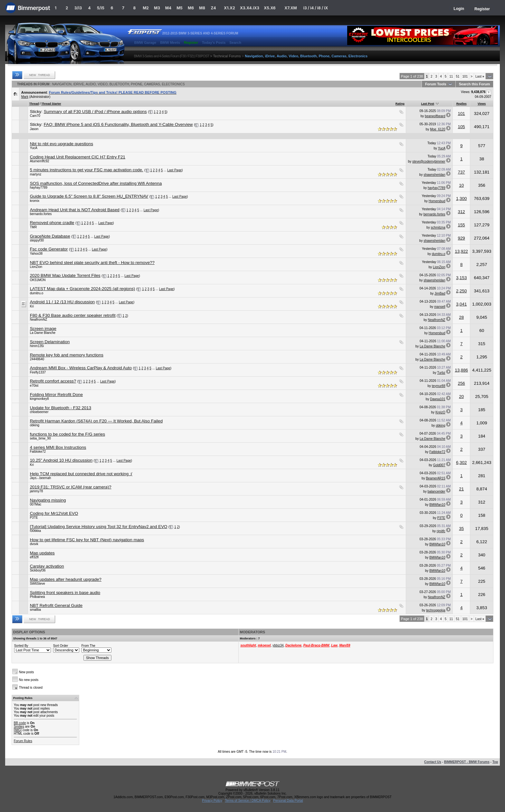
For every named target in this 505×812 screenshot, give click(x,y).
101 (465, 76)
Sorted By (21, 646)
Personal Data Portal (288, 801)
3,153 (461, 278)
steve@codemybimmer (429, 161)
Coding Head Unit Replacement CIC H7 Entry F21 (78, 157)
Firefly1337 (38, 372)
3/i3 (78, 8)
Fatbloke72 (38, 452)
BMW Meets (170, 42)
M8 (202, 8)
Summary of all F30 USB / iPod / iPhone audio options (95, 112)
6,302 (461, 463)
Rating (400, 104)
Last (480, 76)
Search (235, 42)
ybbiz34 (278, 645)
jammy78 (37, 491)
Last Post (428, 104)
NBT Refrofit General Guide (56, 605)
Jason (34, 129)
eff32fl (34, 557)
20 (461, 397)
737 (462, 172)
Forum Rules (23, 741)
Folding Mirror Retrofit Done (56, 395)
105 (462, 127)
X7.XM (291, 8)
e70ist (34, 386)
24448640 (37, 359)
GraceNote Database (50, 236)
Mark (25, 97)
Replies (462, 104)
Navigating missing (48, 500)
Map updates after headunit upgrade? (66, 579)
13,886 (461, 370)
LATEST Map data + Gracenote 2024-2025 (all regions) (83, 289)
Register (482, 9)
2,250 (461, 291)
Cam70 (35, 116)
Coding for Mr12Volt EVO (54, 513)
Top (495, 762)
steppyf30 (37, 240)
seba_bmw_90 (40, 438)
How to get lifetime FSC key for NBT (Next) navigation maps (87, 540)
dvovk (34, 544)
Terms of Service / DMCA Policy (248, 801)
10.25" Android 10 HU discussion (61, 460)
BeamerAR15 (435, 478)
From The (88, 646)
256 (462, 383)
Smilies (19, 727)
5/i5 (101, 8)
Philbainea (38, 597)
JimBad (440, 293)
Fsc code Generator (49, 249)
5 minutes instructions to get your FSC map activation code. (87, 170)
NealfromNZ (39, 320)
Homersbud (437, 201)
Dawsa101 (438, 399)
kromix (35, 201)
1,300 (461, 198)
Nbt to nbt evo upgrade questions (62, 144)
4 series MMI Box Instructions (58, 447)
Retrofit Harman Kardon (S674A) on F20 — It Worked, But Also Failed (96, 421)
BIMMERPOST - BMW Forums (467, 762)
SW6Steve (38, 584)
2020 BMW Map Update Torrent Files (65, 275)
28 (461, 317)
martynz (36, 174)
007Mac (36, 504)
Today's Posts (214, 42)
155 (462, 225)
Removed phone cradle (52, 223)
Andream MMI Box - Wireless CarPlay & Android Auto (81, 368)
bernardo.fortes (41, 214)
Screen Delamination (50, 342)
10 (461, 185)
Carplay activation (47, 566)
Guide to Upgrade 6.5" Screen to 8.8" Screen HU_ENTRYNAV (89, 196)
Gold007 (439, 465)
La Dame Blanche (43, 333)
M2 (146, 8)
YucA (34, 148)
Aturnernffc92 (40, 161)
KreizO (440, 412)
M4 (168, 8)
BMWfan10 (437, 505)
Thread (34, 104)
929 (462, 238)
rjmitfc (441, 531)
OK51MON (38, 280)
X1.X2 (229, 8)
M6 (191, 8)
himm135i (37, 346)
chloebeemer (39, 412)
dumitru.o (439, 254)
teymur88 (439, 386)
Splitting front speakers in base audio (65, 593)
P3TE (34, 518)
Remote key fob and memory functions (67, 355)
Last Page (174, 170)
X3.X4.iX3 (250, 8)
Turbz (441, 373)
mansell (440, 307)
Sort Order (61, 646)
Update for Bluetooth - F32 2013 (61, 408)
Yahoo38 (36, 254)
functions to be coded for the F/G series (67, 434)
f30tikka (35, 531)
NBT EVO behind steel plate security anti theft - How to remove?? (92, 263)
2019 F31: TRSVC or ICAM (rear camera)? (71, 487)
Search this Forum (475, 84)
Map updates (42, 553)
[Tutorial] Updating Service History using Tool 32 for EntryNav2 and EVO (99, 527)
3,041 (461, 304)
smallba (35, 610)
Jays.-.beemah (41, 478)
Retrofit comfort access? (53, 381)
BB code (20, 723)
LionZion (36, 267)
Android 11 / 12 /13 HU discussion (62, 302)
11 (451, 76)
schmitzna (438, 227)
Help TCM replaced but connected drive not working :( (81, 474)
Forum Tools (436, 84)
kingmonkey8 (39, 399)
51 (457, 76)
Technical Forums (227, 56)
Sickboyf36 (38, 570)
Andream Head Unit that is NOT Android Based (75, 210)
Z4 (213, 8)
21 (461, 489)
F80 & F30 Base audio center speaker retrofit (73, 315)
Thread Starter (51, 104)
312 (462, 212)
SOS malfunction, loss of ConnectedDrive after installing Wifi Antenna (96, 183)
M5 (180, 8)
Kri (32, 306)
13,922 (461, 251)
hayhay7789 (39, 188)
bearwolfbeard (435, 116)
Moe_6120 (438, 129)
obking (35, 425)
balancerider (436, 491)
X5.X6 (270, 8)
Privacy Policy (212, 801)
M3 (157, 8)
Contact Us (433, 762)
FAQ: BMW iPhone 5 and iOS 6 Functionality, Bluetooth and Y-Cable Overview (118, 124)
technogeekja (436, 610)
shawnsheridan (434, 175)
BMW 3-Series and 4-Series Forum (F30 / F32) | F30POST (172, 56)
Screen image (43, 329)
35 (461, 529)
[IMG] (18, 730)
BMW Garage (145, 42)
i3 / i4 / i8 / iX (316, 8)
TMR (33, 227)
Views (482, 104)
